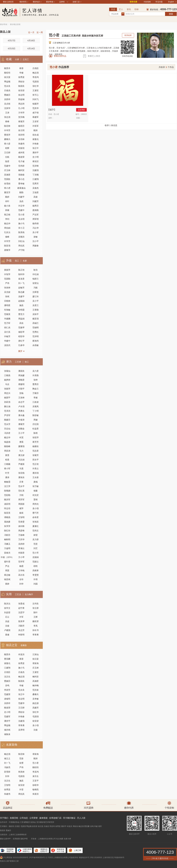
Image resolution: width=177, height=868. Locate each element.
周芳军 (21, 500)
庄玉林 (7, 170)
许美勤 (36, 375)
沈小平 (36, 241)
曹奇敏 (21, 184)
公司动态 (24, 818)
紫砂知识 (36, 2)
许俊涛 (21, 420)
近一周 (40, 32)
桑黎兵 (7, 139)
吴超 (7, 621)
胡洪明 (21, 135)
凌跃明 (7, 504)
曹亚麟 (7, 659)
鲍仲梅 (36, 685)
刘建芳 (36, 201)
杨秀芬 (36, 206)
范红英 (21, 491)
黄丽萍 (7, 270)
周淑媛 (21, 375)
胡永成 (36, 135)
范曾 (21, 758)
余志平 (21, 402)
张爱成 (21, 604)
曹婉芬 (7, 95)
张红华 (36, 86)
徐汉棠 (7, 77)
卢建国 (7, 630)
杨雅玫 (36, 446)
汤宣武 (7, 345)
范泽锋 (36, 166)
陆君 (7, 161)
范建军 (7, 717)
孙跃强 (7, 402)
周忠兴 (7, 393)
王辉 (36, 617)
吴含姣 (7, 292)
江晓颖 (7, 464)
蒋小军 (7, 469)
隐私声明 (24, 839)
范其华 (36, 108)
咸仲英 (21, 153)
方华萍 (21, 113)
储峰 (7, 237)
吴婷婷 (21, 544)
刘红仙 (21, 241)
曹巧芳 (36, 513)
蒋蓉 (21, 68)
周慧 (7, 570)
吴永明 (21, 219)
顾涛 (36, 130)
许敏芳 (7, 336)
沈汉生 (7, 677)
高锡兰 (36, 323)
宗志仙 (7, 429)
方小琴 (21, 557)
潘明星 (7, 305)
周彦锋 (21, 531)
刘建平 (21, 197)
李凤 (36, 626)
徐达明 (21, 95)
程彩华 (21, 336)
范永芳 (7, 424)
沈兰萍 (7, 486)
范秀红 (36, 332)
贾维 (36, 500)
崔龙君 (21, 279)
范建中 (21, 210)
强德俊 (21, 175)
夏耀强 (21, 446)
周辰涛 (7, 451)
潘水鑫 (21, 415)
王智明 (21, 517)
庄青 (21, 482)
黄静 (7, 584)
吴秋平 (36, 314)
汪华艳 (21, 570)
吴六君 (36, 371)
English (172, 2)
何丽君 (21, 553)
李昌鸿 (36, 77)
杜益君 (36, 429)
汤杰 (21, 201)
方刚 (21, 495)
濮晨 (21, 442)
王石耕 (7, 153)
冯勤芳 (21, 626)
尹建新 (21, 464)
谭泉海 (36, 663)
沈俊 (7, 626)
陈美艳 (21, 232)
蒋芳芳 (36, 442)
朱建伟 (21, 144)
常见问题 (159, 2)
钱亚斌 (7, 579)
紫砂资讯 (23, 2)
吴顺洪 (21, 237)
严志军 (36, 215)
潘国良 (21, 371)
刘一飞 (21, 283)
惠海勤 (36, 210)
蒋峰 (7, 121)
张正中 (36, 148)
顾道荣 (21, 157)
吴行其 (7, 332)
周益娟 (21, 319)
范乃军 (7, 323)
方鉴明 (7, 548)
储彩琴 (21, 332)
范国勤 (7, 279)
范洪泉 (36, 690)
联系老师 (128, 35)
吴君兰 (36, 305)
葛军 (100, 826)
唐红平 (21, 341)
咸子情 (36, 113)
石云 (7, 617)
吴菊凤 (36, 406)
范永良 (7, 86)
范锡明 (36, 328)
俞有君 (36, 517)
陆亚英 (7, 513)
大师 (17, 59)
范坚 (36, 544)
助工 (27, 362)
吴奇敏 (36, 699)
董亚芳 (7, 192)
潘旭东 (21, 477)
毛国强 (36, 82)
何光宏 (36, 495)
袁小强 (36, 508)
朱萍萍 (7, 526)
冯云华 (36, 228)
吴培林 (21, 139)
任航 (7, 157)
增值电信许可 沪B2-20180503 (90, 858)
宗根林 (7, 301)
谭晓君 (21, 380)
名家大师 (67, 839)
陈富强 (7, 246)
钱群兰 (36, 279)
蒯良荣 (36, 621)
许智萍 (7, 274)
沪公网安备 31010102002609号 (16, 858)
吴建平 (21, 296)
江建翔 (36, 179)
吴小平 (36, 301)
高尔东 (21, 575)
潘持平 (36, 153)
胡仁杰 (7, 328)
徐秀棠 (21, 77)
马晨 (21, 469)
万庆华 (21, 539)
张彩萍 (36, 437)
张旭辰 (36, 522)
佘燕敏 (36, 345)
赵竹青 (21, 608)
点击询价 (81, 110)
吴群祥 (7, 99)
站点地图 (60, 839)
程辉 (7, 148)
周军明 (36, 219)
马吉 (7, 384)
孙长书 (36, 630)
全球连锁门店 (55, 818)
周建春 (36, 246)
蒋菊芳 (21, 121)
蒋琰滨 (36, 161)
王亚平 (36, 781)
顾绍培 (7, 73)
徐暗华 (36, 785)
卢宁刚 (21, 250)
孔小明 (21, 108)
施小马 (21, 223)
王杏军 (36, 121)
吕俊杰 (7, 90)
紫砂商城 (50, 2)
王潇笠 (36, 90)
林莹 (36, 535)
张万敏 (36, 486)
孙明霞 (21, 310)
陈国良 (21, 86)
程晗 (36, 566)
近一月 (31, 32)
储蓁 (36, 491)
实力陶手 (29, 594)
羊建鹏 (7, 319)
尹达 (7, 566)
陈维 (36, 433)
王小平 (21, 433)
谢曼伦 (36, 139)
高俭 (21, 323)
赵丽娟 (21, 301)
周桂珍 (21, 82)
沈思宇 (21, 612)
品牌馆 (62, 2)
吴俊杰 (36, 188)
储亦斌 (7, 730)
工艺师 (18, 362)
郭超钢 (21, 99)
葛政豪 (7, 522)
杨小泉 (7, 206)
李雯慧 (36, 575)
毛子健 (21, 161)
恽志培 (7, 508)
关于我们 (4, 818)
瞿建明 (21, 384)
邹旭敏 (7, 310)
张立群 (36, 608)
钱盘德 (7, 442)
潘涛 (7, 477)
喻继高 (36, 790)
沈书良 (36, 604)
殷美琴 (21, 621)
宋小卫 (21, 228)
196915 (84, 114)
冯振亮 (7, 767)
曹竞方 (21, 314)
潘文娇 (21, 455)
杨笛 (21, 513)
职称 (137, 9)
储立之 (7, 758)
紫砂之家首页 (8, 2)
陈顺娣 (7, 491)
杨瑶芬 (21, 126)
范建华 (7, 166)
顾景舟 (7, 68)
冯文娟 (21, 460)
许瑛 (36, 579)
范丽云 (36, 562)
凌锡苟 (7, 699)
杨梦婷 (7, 380)
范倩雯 (21, 522)
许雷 (21, 790)
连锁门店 (76, 2)
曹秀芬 (36, 384)
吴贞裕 (7, 104)
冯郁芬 (7, 535)
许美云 (36, 469)
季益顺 (7, 82)
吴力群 (36, 539)
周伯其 (21, 246)
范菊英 (7, 314)
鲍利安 (21, 170)
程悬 (7, 460)
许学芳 (7, 241)
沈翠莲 (36, 292)
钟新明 (21, 635)
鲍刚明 (7, 539)
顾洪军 (7, 500)
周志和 (21, 104)
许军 (21, 617)
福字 (52, 110)
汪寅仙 (36, 654)
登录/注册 (133, 2)
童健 (7, 635)
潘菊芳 (21, 424)
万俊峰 (21, 535)
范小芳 (36, 553)
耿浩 (36, 270)
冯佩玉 (7, 544)
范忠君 (36, 451)
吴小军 (36, 232)
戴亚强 (36, 319)
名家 (25, 261)
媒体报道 (44, 818)
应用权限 (16, 839)
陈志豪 (21, 292)
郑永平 (36, 460)
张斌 (7, 296)
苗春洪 (7, 553)
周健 (36, 420)
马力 (21, 451)
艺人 (121, 9)
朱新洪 (36, 794)
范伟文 (36, 531)
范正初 (36, 464)
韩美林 (21, 772)
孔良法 (7, 232)
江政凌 (36, 402)
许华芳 (7, 130)
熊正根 (7, 215)
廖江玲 (36, 296)
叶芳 (7, 473)
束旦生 (36, 776)
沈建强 (36, 170)
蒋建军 (36, 117)
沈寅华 (7, 108)
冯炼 (36, 288)
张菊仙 (7, 371)
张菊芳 (36, 455)
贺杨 (21, 393)
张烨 (36, 380)
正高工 (26, 59)
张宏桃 (21, 473)
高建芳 (36, 708)
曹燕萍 (7, 135)
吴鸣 (7, 685)
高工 (17, 261)
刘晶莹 (7, 612)
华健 (21, 73)
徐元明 (21, 130)
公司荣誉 (34, 818)
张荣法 (36, 283)
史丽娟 (36, 557)
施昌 (21, 305)
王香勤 (36, 310)
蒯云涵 (7, 406)
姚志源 (36, 703)
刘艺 (36, 548)
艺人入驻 (81, 818)
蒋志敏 (7, 575)
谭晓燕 (7, 517)
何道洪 (21, 654)
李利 (7, 219)
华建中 (7, 341)
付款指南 (147, 2)
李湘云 (21, 548)
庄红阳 (36, 424)
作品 (113, 9)
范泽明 (36, 336)
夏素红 (36, 526)
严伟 (7, 283)
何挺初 (21, 148)
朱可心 (36, 95)
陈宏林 (7, 126)
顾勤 (21, 192)
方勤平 (21, 389)
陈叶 (36, 612)
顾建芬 (7, 420)
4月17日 (12, 40)
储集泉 (7, 734)
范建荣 (7, 694)
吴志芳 (21, 630)
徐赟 (21, 763)
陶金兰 (36, 389)
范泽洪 (7, 411)
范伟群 (21, 166)
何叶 (7, 201)
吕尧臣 (36, 68)
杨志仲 (7, 223)
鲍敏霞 (7, 482)
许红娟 (36, 274)
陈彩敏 (36, 415)
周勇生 (21, 411)
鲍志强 (36, 73)
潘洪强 (36, 473)
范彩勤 (7, 495)
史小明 (36, 157)
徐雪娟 (7, 184)
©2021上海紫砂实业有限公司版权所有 (63, 858)
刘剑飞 (36, 99)
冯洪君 (7, 433)
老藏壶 (24, 645)
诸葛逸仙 (21, 188)
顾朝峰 (7, 446)
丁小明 (36, 411)
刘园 (36, 584)
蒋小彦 (7, 144)
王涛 (7, 113)
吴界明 (21, 730)
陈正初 (21, 270)
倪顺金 (21, 429)
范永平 (21, 486)
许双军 (36, 126)
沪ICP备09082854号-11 (38, 858)
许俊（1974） (7, 557)
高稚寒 (36, 570)
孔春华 (21, 345)
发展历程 (14, 818)
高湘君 (7, 175)
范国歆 (7, 179)
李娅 (36, 398)
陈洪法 (7, 604)
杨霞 (21, 566)
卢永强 (21, 406)
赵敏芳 (21, 288)
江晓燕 (7, 375)
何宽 (21, 437)
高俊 (36, 197)
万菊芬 (36, 393)
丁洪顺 (36, 175)
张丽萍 (7, 389)
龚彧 (36, 482)
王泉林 (21, 398)
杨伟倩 (36, 223)
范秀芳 (36, 184)
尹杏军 (7, 415)
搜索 (171, 14)
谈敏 (36, 237)
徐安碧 (21, 90)
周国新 (21, 504)
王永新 (36, 477)
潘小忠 (21, 179)
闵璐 (7, 210)
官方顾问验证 (69, 818)
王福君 (36, 192)
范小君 (21, 215)
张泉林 (7, 288)
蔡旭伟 (36, 341)
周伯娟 (7, 228)
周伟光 (36, 504)
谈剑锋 (21, 526)
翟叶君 (7, 562)
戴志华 (7, 437)
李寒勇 (36, 635)
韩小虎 (7, 188)
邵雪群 (7, 772)
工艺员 (18, 594)
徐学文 (7, 608)
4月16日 (31, 40)
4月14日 (31, 48)
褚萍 (21, 508)
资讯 (129, 9)
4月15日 (12, 48)
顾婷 (7, 197)
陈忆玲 (7, 531)
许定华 (21, 206)
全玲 (21, 579)
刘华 (21, 584)
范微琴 (21, 328)
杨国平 (7, 398)
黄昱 (7, 455)
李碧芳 (7, 690)
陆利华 (21, 274)
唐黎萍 (7, 250)
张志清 (7, 117)
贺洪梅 (21, 117)
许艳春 (36, 144)
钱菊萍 (36, 104)
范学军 (21, 562)
